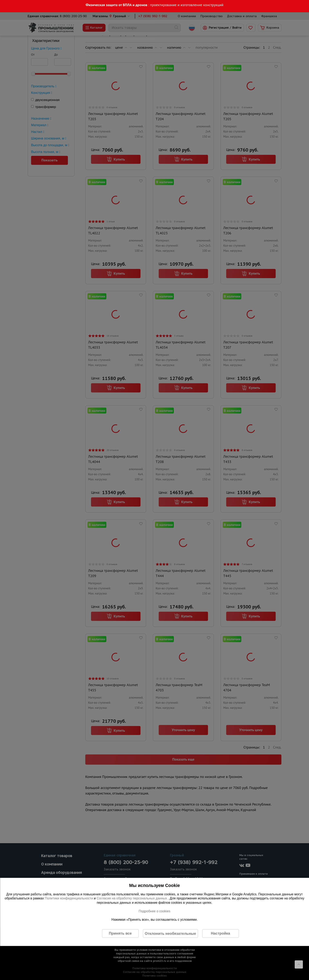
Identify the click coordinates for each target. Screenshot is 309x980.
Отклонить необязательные (170, 933)
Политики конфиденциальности (69, 898)
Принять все (120, 933)
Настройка (220, 933)
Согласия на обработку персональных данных (132, 898)
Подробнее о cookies (154, 911)
